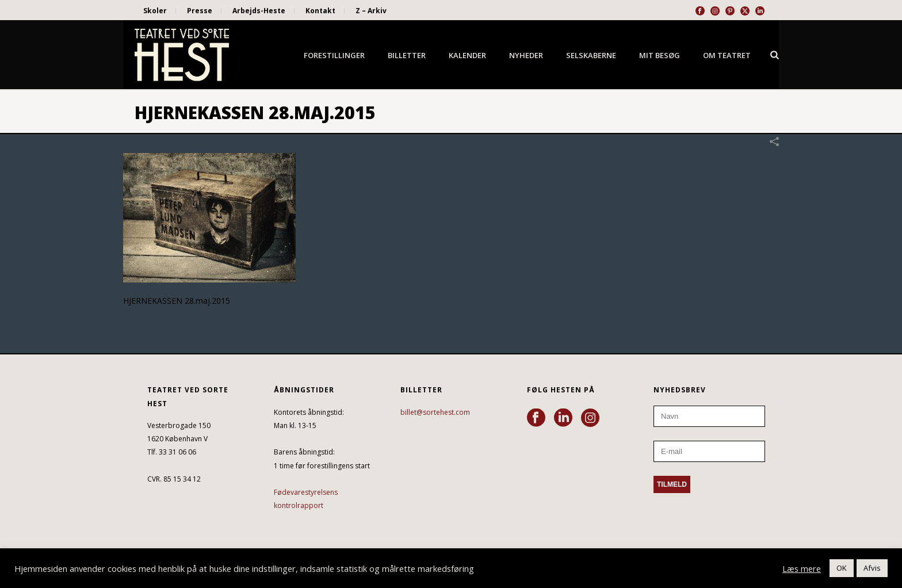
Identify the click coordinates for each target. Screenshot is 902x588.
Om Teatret (727, 55)
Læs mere (802, 568)
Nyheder (526, 55)
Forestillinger (334, 55)
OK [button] (842, 568)
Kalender (467, 55)
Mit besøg (660, 55)
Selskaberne (591, 55)
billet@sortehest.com (435, 412)
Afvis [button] (872, 568)
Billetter (407, 55)
